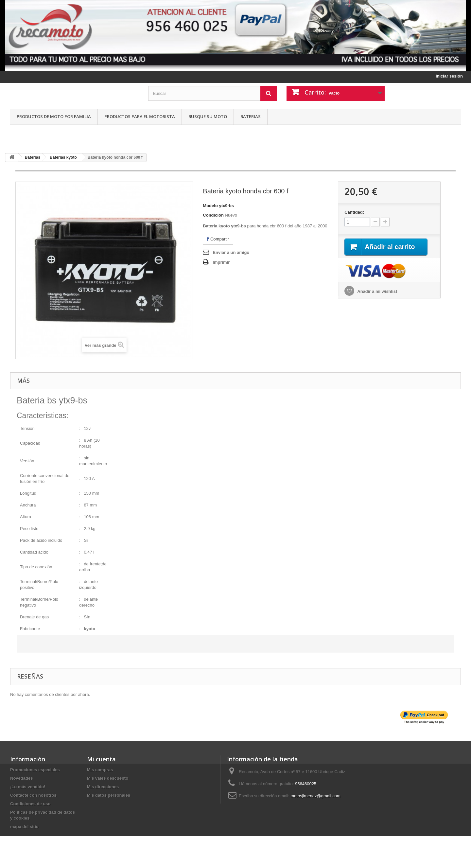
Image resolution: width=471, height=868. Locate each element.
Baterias (251, 116)
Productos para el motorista (140, 116)
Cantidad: (354, 212)
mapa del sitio (24, 827)
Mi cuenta (101, 759)
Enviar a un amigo (231, 252)
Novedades (21, 778)
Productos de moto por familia (54, 116)
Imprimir (221, 262)
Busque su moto (208, 116)
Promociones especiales (35, 770)
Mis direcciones (103, 787)
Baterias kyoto (63, 157)
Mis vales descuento (108, 778)
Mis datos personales (109, 795)
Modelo (210, 206)
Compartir (218, 239)
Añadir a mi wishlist (377, 291)
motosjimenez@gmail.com (315, 796)
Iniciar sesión (449, 76)
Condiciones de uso (30, 804)
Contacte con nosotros (33, 795)
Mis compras (100, 770)
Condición (213, 215)
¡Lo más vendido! (28, 787)
